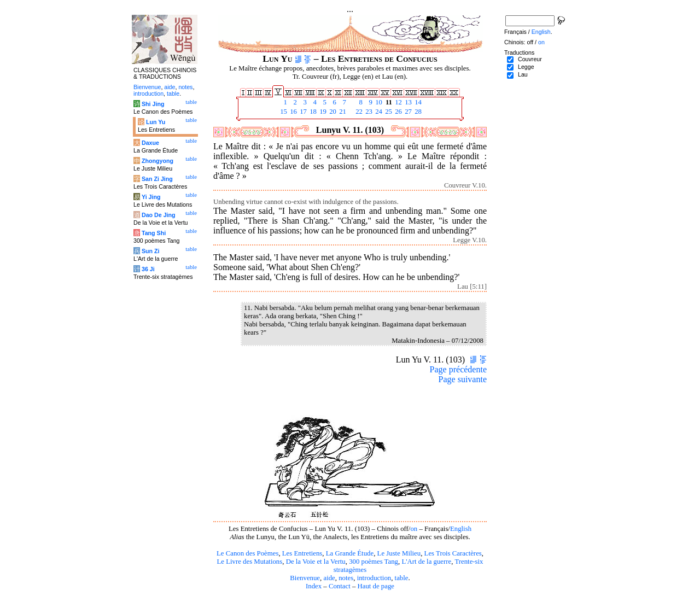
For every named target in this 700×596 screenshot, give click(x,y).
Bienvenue (305, 578)
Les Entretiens (302, 553)
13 (407, 102)
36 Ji (148, 269)
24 (378, 112)
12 (398, 102)
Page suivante (463, 379)
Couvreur (530, 59)
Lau (523, 74)
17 (302, 112)
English (461, 529)
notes (346, 578)
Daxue (150, 143)
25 (388, 112)
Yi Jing (151, 197)
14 (417, 102)
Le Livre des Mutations (249, 562)
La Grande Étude (350, 553)
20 (332, 112)
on (414, 529)
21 (342, 112)
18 (312, 112)
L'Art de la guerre (426, 562)
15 (283, 112)
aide (329, 578)
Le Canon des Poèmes (247, 553)
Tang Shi (154, 233)
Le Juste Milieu (399, 553)
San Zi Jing (157, 179)
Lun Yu (156, 122)
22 (358, 112)
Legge (526, 67)
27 (407, 112)
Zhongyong (157, 161)
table (402, 578)
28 (417, 112)
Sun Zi (151, 251)
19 (322, 112)
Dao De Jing (159, 215)
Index (314, 586)
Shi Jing (153, 104)
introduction (374, 578)
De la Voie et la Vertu (316, 562)
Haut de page (376, 586)
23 (368, 112)
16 (293, 112)
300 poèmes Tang (374, 562)
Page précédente (458, 369)
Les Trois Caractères (453, 553)
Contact (340, 586)
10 (378, 102)
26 (398, 112)
